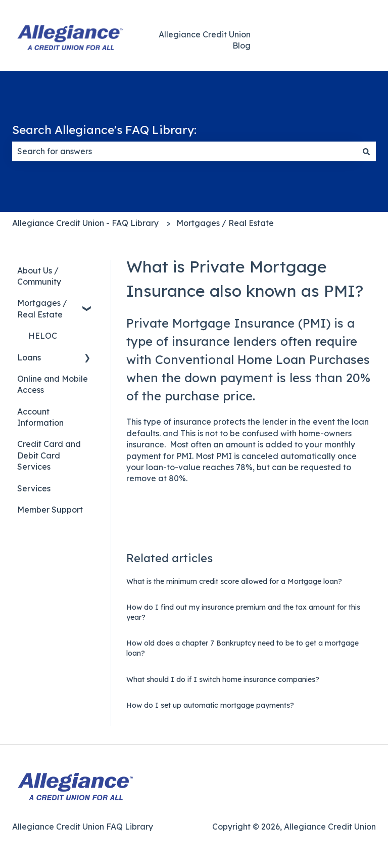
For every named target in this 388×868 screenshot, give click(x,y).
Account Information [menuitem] (40, 417)
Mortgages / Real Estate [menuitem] (42, 308)
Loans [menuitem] (29, 357)
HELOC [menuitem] (43, 336)
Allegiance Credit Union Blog (205, 40)
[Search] (366, 151)
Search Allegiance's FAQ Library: (104, 130)
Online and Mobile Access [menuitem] (53, 384)
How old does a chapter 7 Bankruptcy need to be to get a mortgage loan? (243, 648)
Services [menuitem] (34, 488)
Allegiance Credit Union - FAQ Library (85, 223)
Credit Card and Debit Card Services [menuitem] (49, 455)
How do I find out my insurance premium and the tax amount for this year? (243, 612)
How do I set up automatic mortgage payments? (210, 705)
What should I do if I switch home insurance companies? (223, 679)
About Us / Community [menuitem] (39, 276)
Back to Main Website (327, 40)
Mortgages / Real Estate (225, 223)
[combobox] (184, 151)
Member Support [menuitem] (50, 510)
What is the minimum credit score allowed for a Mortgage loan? (234, 581)
